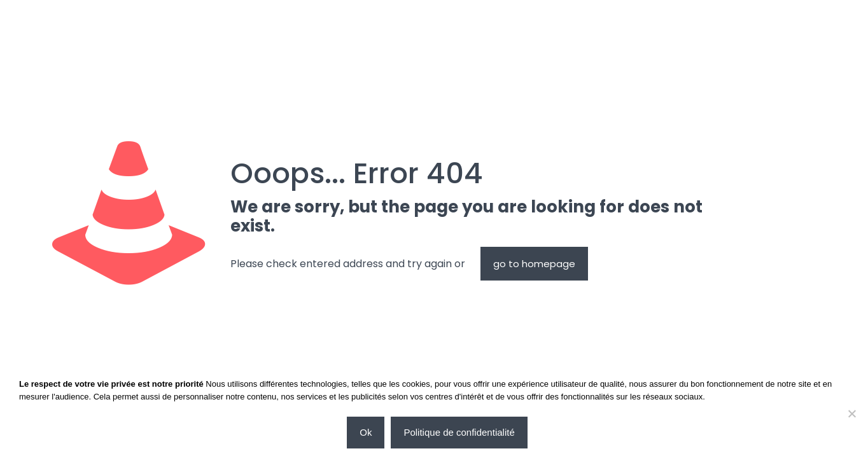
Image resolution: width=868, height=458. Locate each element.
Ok (366, 432)
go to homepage (534, 264)
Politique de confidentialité (459, 432)
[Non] (852, 413)
